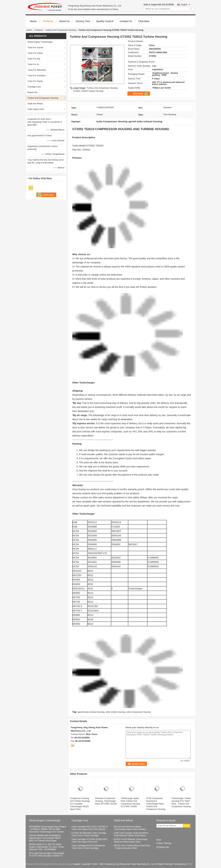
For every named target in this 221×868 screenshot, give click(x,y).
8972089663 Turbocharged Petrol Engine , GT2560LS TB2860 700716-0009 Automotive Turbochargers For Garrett (48, 829)
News (159, 840)
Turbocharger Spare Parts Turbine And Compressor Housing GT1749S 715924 (130, 802)
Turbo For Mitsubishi (37, 70)
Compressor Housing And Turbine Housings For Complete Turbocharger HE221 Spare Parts (80, 804)
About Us (64, 21)
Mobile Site (163, 847)
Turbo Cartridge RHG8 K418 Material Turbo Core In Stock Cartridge (88, 847)
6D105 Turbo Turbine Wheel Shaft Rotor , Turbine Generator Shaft (132, 847)
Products (48, 21)
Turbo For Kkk (34, 59)
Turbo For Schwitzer (37, 76)
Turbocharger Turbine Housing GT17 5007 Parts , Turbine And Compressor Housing (181, 802)
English (186, 5)
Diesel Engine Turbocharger (40, 42)
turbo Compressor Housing (138, 712)
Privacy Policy (32, 864)
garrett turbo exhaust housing (91, 712)
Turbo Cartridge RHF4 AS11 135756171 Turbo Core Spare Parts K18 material (90, 828)
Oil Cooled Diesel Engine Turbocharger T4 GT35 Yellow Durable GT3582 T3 (47, 854)
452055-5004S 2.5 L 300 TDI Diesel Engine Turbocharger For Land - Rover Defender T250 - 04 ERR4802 (47, 847)
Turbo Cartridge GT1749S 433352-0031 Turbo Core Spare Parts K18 (90, 841)
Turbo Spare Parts (36, 109)
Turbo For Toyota (35, 81)
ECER (190, 864)
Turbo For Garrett (35, 48)
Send (187, 826)
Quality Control (105, 21)
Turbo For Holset (35, 53)
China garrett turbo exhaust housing (56, 864)
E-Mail (159, 843)
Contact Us (126, 21)
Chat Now (144, 21)
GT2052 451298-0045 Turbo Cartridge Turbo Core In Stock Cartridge (89, 834)
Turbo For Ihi (33, 64)
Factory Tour (83, 21)
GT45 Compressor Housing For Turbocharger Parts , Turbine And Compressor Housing (156, 804)
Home (33, 21)
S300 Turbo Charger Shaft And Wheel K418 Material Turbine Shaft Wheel (131, 834)
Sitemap (167, 843)
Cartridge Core (34, 87)
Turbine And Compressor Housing (61, 30)
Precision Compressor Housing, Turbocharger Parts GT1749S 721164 (106, 801)
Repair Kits (33, 92)
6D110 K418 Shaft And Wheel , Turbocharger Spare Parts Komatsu (130, 828)
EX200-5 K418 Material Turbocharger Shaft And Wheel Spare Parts (131, 841)
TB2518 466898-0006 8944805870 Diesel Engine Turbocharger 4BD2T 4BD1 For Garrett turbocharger (45, 838)
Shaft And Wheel (35, 104)
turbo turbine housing (115, 712)
